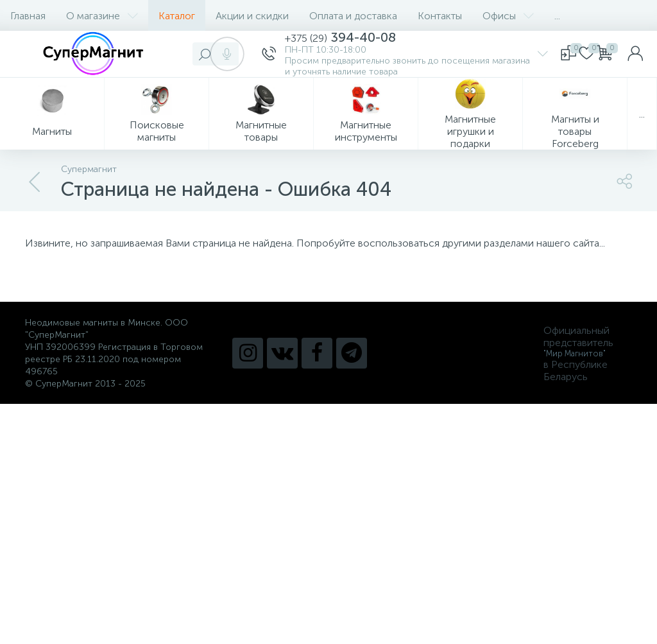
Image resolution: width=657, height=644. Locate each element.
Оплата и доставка (353, 16)
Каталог (177, 16)
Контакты (440, 16)
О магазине (102, 16)
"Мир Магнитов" (575, 353)
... (557, 16)
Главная (28, 16)
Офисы (508, 16)
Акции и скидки (252, 16)
